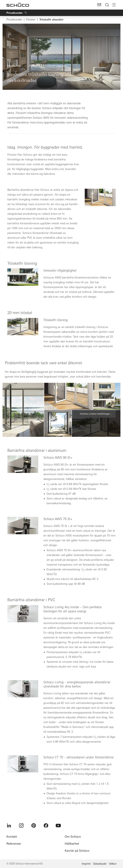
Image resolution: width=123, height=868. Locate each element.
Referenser (14, 844)
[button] (96, 423)
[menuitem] (9, 826)
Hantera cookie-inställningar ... (96, 414)
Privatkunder (14, 19)
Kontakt (12, 837)
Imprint (86, 864)
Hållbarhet (72, 844)
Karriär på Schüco (77, 851)
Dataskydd (100, 864)
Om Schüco (73, 837)
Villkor (113, 864)
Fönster (31, 19)
